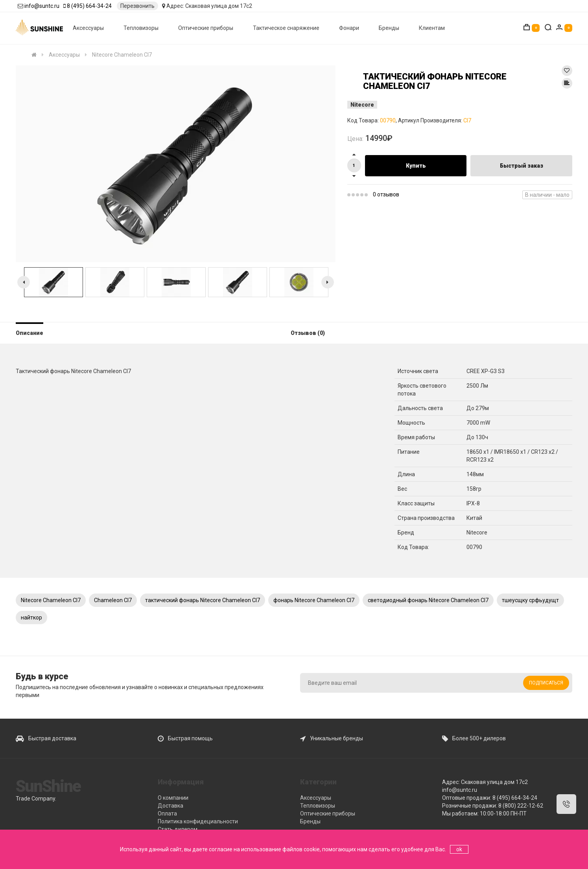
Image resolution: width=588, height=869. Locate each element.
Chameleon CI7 (113, 600)
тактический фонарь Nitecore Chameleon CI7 (203, 600)
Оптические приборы (206, 28)
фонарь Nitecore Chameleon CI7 (314, 600)
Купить (416, 166)
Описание (29, 333)
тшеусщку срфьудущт (530, 600)
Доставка (171, 806)
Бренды (389, 28)
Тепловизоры (141, 28)
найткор (31, 618)
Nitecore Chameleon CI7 (51, 600)
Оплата (167, 814)
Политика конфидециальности (198, 821)
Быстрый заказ (522, 166)
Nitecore (362, 105)
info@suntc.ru (42, 6)
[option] (176, 164)
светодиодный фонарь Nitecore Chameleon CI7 (428, 600)
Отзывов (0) (308, 333)
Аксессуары (88, 28)
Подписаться (546, 683)
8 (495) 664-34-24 (89, 6)
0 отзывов (386, 194)
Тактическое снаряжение (286, 28)
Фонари (349, 28)
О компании (173, 798)
